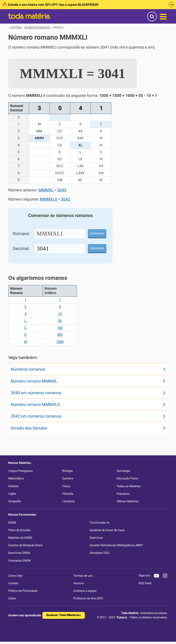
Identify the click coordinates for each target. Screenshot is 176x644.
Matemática (16, 478)
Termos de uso (83, 576)
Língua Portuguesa (20, 471)
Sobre (12, 598)
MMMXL (46, 190)
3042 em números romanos (36, 416)
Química (68, 478)
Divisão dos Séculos (29, 428)
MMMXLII (49, 199)
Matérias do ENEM (20, 538)
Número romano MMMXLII (35, 404)
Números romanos (28, 369)
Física (66, 486)
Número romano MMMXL (34, 381)
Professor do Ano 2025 (88, 598)
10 (60, 314)
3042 (66, 199)
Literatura (69, 501)
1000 (60, 342)
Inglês (12, 494)
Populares (123, 494)
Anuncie (79, 583)
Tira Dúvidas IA (99, 523)
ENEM (12, 523)
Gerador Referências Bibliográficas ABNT (116, 545)
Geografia (15, 501)
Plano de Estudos (19, 530)
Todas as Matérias (129, 486)
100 (60, 328)
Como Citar (15, 576)
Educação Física (127, 478)
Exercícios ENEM (19, 553)
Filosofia (68, 494)
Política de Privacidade (23, 591)
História (13, 486)
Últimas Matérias (128, 501)
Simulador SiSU (100, 553)
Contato (13, 583)
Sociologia (123, 471)
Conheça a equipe (85, 591)
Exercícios (96, 538)
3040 (62, 190)
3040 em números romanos (36, 393)
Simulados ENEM (19, 561)
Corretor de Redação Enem (25, 545)
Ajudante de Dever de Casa (107, 530)
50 (60, 321)
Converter (97, 233)
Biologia (67, 471)
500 (60, 335)
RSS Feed (145, 583)
